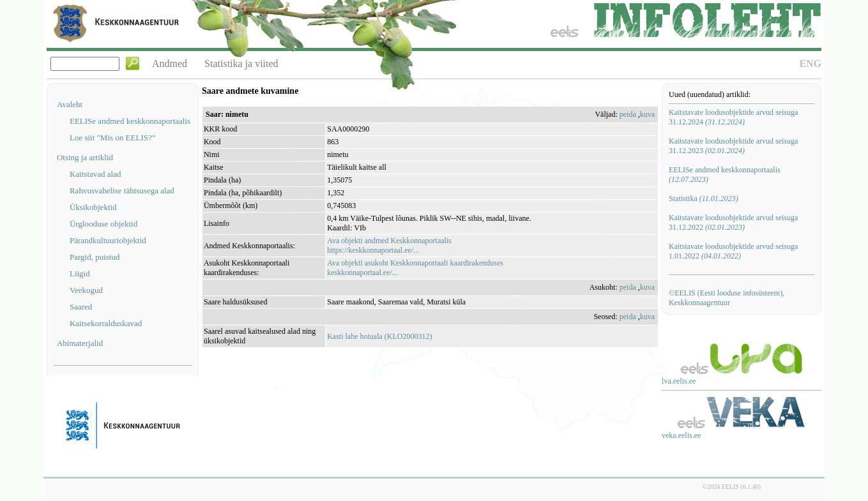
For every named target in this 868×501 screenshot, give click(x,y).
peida (628, 114)
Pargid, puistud (95, 257)
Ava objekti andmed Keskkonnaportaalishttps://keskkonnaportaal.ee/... (389, 245)
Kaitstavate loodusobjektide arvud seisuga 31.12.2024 (733, 117)
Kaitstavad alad (95, 174)
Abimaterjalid (80, 343)
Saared (81, 307)
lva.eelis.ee (679, 381)
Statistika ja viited (241, 64)
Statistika (704, 198)
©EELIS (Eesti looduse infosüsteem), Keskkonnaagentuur (727, 298)
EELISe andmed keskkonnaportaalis (130, 121)
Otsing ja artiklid (85, 157)
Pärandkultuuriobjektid (108, 240)
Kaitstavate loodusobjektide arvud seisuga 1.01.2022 (733, 251)
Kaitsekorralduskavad (106, 323)
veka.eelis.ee (681, 435)
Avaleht (70, 104)
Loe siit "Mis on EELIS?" (112, 138)
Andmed (170, 64)
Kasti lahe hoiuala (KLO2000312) (379, 336)
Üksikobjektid (93, 207)
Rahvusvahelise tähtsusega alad (122, 191)
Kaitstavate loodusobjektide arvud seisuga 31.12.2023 (733, 146)
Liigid (80, 273)
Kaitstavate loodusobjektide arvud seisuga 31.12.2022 (733, 222)
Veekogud (86, 290)
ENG (810, 64)
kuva (647, 114)
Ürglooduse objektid (103, 224)
